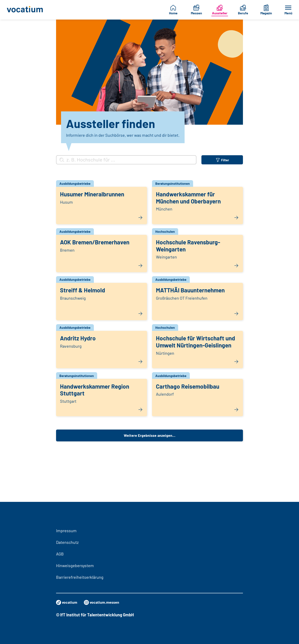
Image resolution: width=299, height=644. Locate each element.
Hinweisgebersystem (75, 565)
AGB (60, 554)
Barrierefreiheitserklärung (80, 577)
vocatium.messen (105, 602)
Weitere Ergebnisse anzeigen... (149, 482)
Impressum (66, 531)
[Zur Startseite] (26, 10)
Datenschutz (67, 542)
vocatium (68, 602)
